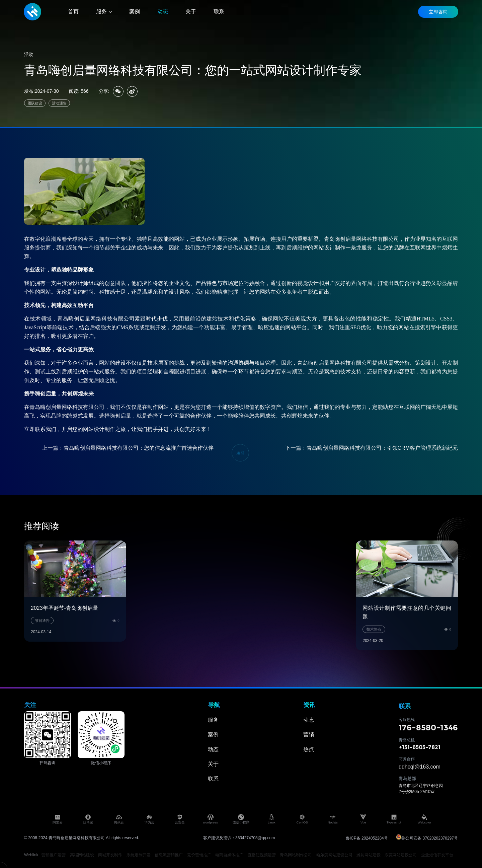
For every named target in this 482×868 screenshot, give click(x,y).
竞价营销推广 (199, 855)
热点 (309, 749)
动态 (213, 749)
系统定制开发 (139, 855)
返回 (240, 453)
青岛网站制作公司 (296, 855)
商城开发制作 (110, 855)
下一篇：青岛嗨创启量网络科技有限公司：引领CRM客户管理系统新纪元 (372, 448)
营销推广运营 (54, 855)
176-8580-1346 (428, 728)
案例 (213, 735)
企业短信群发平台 (437, 855)
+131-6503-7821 (420, 747)
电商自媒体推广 (229, 855)
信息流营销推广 (169, 855)
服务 (213, 720)
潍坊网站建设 (369, 855)
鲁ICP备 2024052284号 (367, 838)
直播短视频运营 (262, 855)
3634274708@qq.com (255, 838)
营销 (309, 735)
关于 (213, 764)
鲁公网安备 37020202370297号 (427, 838)
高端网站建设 (82, 855)
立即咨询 (438, 12)
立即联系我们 (40, 429)
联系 (213, 779)
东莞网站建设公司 (401, 855)
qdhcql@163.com (420, 767)
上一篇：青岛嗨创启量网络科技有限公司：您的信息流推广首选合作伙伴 (128, 448)
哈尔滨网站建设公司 (334, 855)
